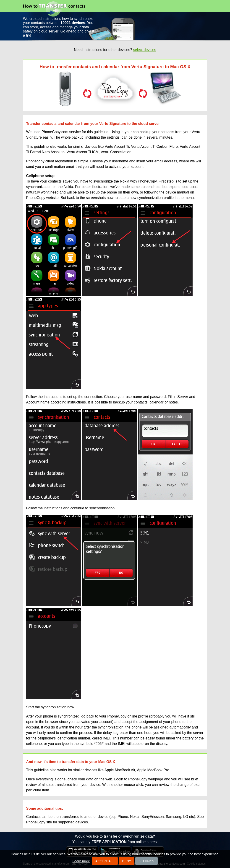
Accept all (105, 861)
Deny (127, 861)
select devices (145, 50)
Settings (146, 861)
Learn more (81, 861)
